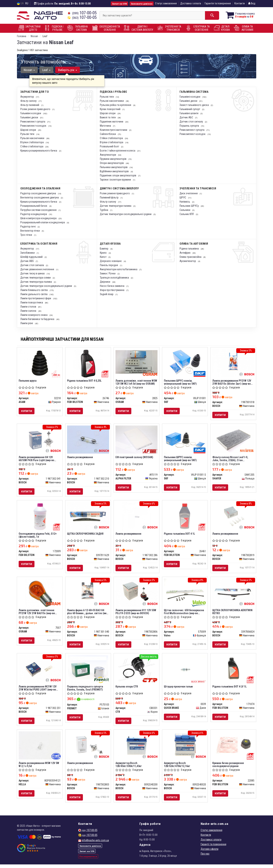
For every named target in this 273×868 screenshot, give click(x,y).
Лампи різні (27, 323)
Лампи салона (29, 311)
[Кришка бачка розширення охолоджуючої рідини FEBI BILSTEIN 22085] (233, 748)
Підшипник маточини (112, 122)
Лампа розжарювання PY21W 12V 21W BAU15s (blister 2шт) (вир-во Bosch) (232, 382)
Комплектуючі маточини (114, 130)
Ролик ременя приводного (36, 109)
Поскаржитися (88, 860)
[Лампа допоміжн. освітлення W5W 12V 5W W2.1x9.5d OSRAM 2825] (136, 362)
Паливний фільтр (109, 197)
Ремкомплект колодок (34, 126)
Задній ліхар (107, 294)
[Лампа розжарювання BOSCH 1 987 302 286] (136, 518)
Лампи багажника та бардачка (38, 319)
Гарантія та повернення (218, 3)
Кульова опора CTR (127, 689)
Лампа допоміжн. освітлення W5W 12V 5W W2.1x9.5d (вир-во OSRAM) (136, 382)
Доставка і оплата (191, 3)
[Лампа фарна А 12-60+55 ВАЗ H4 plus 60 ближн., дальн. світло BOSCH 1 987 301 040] (88, 594)
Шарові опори (28, 130)
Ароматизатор (188, 261)
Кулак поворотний (110, 109)
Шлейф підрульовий (32, 257)
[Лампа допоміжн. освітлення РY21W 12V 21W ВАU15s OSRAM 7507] (40, 595)
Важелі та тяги (108, 117)
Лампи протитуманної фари (36, 298)
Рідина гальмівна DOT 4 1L (180, 535)
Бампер (104, 249)
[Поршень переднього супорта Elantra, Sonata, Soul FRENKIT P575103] (88, 672)
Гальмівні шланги (189, 113)
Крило (104, 253)
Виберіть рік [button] (67, 70)
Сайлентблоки (108, 134)
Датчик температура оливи (36, 278)
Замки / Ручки (108, 273)
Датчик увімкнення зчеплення (37, 269)
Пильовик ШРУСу (189, 206)
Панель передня (109, 265)
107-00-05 (82, 13)
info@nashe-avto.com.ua (95, 844)
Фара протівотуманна (112, 290)
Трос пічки (26, 235)
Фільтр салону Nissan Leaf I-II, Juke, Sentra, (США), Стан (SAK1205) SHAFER (230, 459)
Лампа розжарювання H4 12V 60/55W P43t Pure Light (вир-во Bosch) (37, 459)
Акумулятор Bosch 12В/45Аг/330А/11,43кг (129, 768)
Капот (103, 257)
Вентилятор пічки (30, 231)
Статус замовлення (166, 3)
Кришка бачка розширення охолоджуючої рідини (228, 768)
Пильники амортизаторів (114, 167)
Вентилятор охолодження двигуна (40, 197)
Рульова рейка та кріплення (116, 105)
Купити (27, 411)
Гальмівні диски (29, 117)
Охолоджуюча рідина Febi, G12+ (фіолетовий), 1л (38, 536)
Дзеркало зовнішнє (111, 261)
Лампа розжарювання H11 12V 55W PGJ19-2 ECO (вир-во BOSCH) (136, 613)
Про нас (205, 857)
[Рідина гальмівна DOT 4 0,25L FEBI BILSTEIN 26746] (88, 364)
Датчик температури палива (116, 206)
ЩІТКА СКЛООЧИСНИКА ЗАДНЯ (85, 535)
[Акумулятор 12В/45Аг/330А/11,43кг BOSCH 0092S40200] (136, 748)
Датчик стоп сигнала (32, 265)
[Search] (210, 15)
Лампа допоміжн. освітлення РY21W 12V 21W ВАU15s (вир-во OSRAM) (37, 613)
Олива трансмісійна (191, 257)
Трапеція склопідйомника (115, 278)
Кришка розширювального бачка (39, 151)
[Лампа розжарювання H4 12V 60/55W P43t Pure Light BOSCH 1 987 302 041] (40, 440)
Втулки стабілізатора (32, 142)
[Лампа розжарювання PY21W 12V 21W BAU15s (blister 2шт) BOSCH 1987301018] (233, 363)
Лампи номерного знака (34, 315)
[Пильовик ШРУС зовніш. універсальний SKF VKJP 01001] (185, 363)
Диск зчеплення (189, 193)
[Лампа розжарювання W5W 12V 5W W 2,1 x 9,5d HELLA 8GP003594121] (40, 748)
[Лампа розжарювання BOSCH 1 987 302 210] (88, 440)
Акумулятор (27, 97)
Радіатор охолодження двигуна (38, 193)
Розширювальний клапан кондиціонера (43, 222)
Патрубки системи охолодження (39, 210)
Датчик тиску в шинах (33, 273)
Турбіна (104, 210)
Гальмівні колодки (31, 113)
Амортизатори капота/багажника (119, 269)
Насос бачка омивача (112, 286)
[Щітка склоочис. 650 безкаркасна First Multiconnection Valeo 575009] (185, 594)
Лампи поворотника (32, 302)
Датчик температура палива (36, 282)
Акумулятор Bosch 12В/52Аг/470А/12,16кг (177, 768)
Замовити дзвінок (142, 4)
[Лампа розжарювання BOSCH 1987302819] (233, 517)
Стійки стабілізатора (32, 146)
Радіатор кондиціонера (34, 214)
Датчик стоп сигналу (192, 122)
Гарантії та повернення (213, 848)
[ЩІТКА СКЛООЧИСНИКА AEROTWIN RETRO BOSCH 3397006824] (233, 594)
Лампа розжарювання (80, 458)
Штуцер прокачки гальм (179, 689)
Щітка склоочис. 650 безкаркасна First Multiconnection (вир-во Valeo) (184, 613)
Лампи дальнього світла (34, 294)
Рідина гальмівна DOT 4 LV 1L (230, 689)
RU (27, 3)
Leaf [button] (46, 70)
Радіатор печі (28, 227)
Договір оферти (210, 853)
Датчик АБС (187, 117)
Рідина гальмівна (189, 249)
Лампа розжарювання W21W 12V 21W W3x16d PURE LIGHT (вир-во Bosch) (38, 691)
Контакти (240, 3)
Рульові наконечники (33, 138)
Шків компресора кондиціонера (39, 218)
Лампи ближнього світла (34, 290)
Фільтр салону (29, 101)
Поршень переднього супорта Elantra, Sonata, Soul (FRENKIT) (85, 691)
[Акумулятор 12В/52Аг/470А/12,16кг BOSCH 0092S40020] (185, 748)
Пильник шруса (28, 381)
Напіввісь (185, 202)
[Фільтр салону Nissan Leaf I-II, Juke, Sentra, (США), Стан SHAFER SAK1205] (233, 440)
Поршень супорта (190, 126)
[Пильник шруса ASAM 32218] (40, 363)
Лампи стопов (29, 307)
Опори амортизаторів (112, 163)
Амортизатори (108, 155)
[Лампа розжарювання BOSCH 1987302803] (88, 748)
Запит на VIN (119, 4)
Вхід (252, 3)
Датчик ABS (27, 261)
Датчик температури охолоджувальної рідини (126, 214)
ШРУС (183, 197)
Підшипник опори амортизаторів (118, 175)
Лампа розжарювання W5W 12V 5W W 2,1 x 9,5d (39, 768)
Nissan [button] (29, 70)
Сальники (185, 210)
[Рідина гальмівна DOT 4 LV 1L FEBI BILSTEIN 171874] (233, 671)
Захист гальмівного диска (194, 105)
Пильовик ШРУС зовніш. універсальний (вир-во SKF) (180, 382)
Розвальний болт (110, 146)
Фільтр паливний (30, 105)
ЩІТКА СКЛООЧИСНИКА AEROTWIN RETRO (233, 613)
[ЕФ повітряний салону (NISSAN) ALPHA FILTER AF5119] (136, 440)
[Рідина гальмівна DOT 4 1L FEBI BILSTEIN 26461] (185, 517)
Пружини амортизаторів (113, 159)
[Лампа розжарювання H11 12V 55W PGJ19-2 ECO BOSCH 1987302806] (136, 594)
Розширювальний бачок (34, 206)
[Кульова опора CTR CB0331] (136, 671)
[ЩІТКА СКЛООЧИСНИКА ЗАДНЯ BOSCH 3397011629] (88, 517)
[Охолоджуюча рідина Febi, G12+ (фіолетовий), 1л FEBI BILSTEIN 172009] (40, 518)
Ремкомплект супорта (33, 122)
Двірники (105, 282)
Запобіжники (28, 253)
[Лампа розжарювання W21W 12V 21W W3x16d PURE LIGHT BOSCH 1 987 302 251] (40, 671)
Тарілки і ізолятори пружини (116, 180)
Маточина (106, 126)
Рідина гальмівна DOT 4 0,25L (84, 381)
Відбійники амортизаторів (115, 171)
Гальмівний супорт (190, 109)
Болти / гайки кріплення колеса (118, 151)
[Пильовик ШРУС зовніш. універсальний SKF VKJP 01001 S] (185, 440)
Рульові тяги (28, 134)
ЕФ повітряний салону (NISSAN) (135, 458)
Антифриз (185, 253)
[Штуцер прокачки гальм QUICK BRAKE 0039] (185, 671)
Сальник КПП (187, 214)
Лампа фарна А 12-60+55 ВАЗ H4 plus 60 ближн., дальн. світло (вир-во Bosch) (88, 613)
